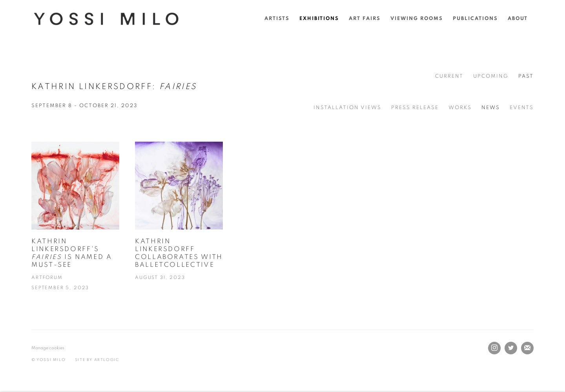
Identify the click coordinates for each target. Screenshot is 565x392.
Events (522, 108)
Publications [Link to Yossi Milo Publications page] (475, 19)
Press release (415, 108)
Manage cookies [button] (48, 348)
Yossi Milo (106, 19)
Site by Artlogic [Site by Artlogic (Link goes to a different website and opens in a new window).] (97, 360)
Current (449, 76)
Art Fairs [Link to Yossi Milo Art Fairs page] (365, 19)
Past (526, 76)
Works (460, 108)
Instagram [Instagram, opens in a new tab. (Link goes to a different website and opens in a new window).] (494, 348)
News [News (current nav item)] (491, 108)
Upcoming (491, 76)
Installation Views (347, 108)
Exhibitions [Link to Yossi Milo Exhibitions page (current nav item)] (319, 19)
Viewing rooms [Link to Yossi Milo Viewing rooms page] (417, 19)
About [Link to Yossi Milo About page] (518, 19)
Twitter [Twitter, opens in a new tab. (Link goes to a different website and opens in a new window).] (511, 348)
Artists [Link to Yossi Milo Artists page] (277, 19)
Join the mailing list (527, 348)
